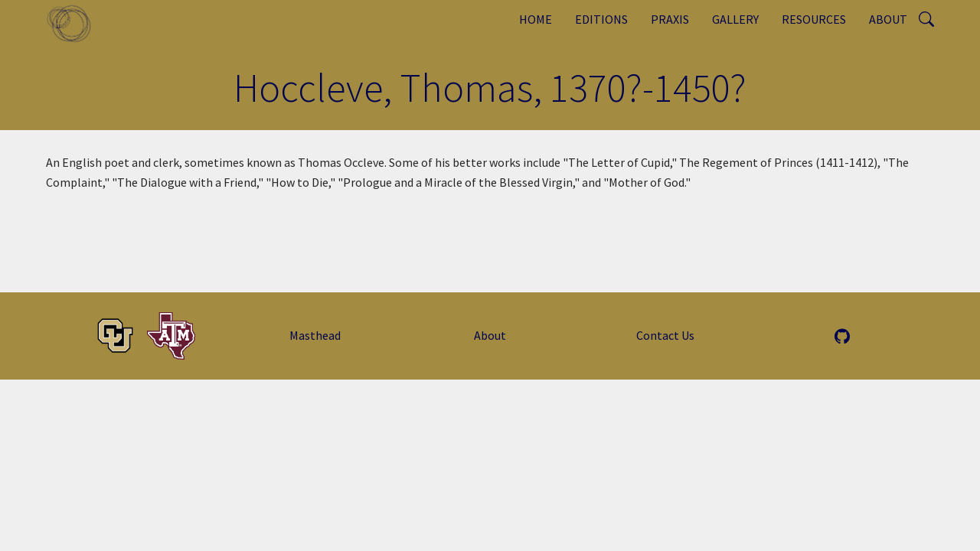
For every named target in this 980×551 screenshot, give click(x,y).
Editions (601, 19)
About (888, 19)
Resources (814, 19)
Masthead (315, 335)
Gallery (735, 19)
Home (536, 19)
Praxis (670, 19)
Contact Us (665, 335)
